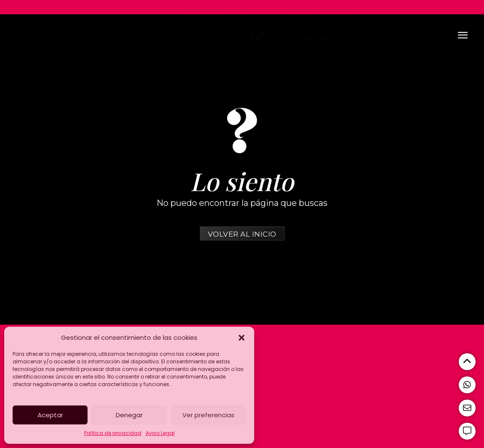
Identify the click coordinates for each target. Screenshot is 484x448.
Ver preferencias (208, 415)
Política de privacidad (113, 433)
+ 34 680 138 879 (250, 7)
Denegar (129, 415)
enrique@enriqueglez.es (315, 7)
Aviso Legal (160, 433)
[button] (242, 338)
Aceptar (50, 415)
